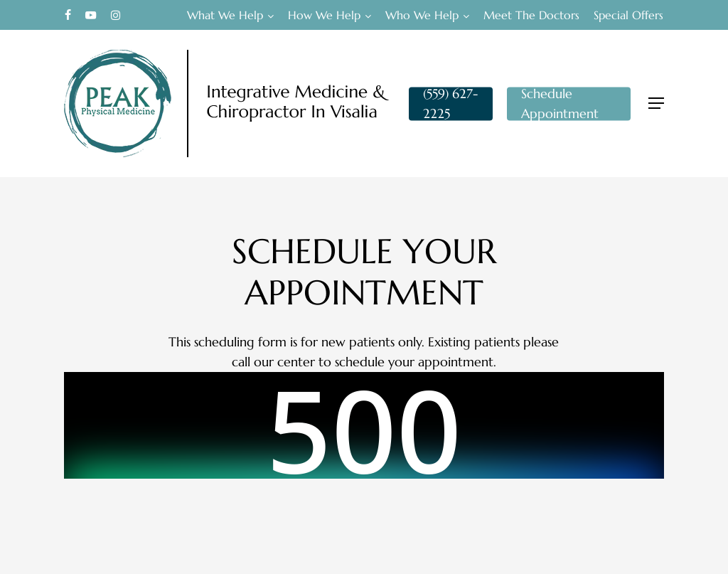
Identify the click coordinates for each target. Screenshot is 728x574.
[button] (656, 103)
